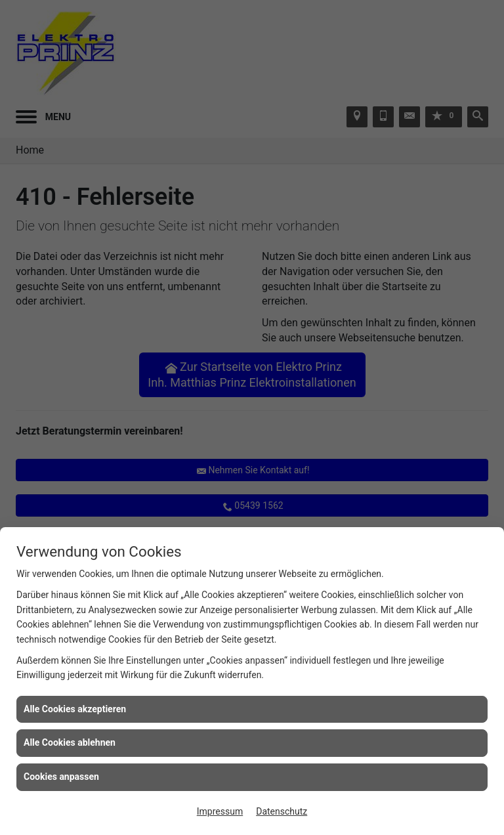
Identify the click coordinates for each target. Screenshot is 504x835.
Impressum (220, 811)
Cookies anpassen (61, 777)
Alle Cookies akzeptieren (75, 709)
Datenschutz (282, 811)
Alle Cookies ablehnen (70, 742)
